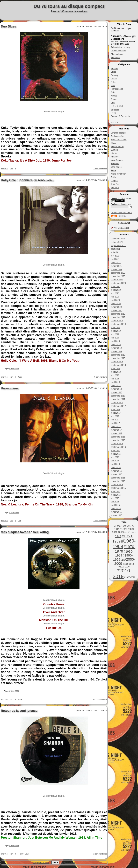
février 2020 (116, 307)
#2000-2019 (124, 567)
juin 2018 (115, 375)
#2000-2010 (128, 564)
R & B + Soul (117, 106)
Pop (113, 103)
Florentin (115, 164)
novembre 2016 (118, 440)
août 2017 (115, 409)
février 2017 (116, 430)
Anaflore (115, 157)
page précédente (41, 862)
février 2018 (116, 389)
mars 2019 (116, 345)
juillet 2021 (116, 252)
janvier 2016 (116, 474)
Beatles (114, 68)
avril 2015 (115, 505)
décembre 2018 (118, 355)
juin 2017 (115, 416)
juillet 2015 (116, 495)
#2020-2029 (130, 577)
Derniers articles (118, 51)
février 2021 (116, 266)
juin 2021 (115, 256)
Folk (113, 92)
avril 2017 (115, 423)
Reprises (115, 109)
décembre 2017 (118, 396)
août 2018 (115, 369)
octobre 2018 (117, 362)
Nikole (114, 153)
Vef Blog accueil (120, 228)
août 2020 (115, 287)
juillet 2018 (116, 372)
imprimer (5, 169)
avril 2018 (115, 382)
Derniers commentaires (121, 213)
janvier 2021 (116, 269)
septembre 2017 (118, 406)
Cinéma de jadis (118, 133)
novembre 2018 (118, 358)
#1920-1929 (127, 529)
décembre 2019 (118, 314)
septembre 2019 (118, 324)
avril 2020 (115, 300)
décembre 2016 (118, 437)
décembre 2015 (118, 478)
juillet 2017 (116, 413)
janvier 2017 (116, 433)
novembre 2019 (118, 317)
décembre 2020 (118, 273)
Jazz (113, 86)
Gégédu (115, 181)
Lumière (115, 150)
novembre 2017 (118, 399)
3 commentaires (100, 169)
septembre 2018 (118, 365)
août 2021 (115, 249)
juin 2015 (115, 498)
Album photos (117, 54)
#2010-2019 (122, 574)
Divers (114, 79)
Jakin (113, 177)
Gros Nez (115, 184)
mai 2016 (115, 461)
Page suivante (68, 862)
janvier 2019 (116, 351)
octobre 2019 (117, 321)
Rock (113, 113)
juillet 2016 (116, 454)
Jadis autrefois (117, 136)
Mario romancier (118, 174)
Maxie (114, 143)
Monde (114, 96)
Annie (114, 170)
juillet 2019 (116, 331)
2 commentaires (100, 521)
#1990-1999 (14, 369)
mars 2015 (116, 509)
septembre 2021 (118, 246)
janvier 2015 (116, 515)
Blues (113, 72)
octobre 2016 (117, 444)
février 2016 (116, 471)
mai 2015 (115, 502)
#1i (122, 560)
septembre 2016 (118, 447)
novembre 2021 (118, 239)
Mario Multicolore (119, 140)
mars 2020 (116, 304)
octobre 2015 (117, 485)
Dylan (114, 82)
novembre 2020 (118, 276)
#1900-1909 (120, 526)
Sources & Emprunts (120, 116)
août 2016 (115, 450)
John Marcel (116, 167)
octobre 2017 (117, 403)
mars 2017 (116, 427)
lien (12, 169)
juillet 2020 (116, 290)
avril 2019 (115, 341)
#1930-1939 (119, 532)
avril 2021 (115, 259)
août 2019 (115, 328)
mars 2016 (116, 468)
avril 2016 (115, 464)
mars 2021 (116, 263)
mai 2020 (115, 297)
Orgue (114, 99)
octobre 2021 (117, 242)
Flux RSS (119, 216)
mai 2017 (115, 420)
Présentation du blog (120, 47)
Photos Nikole (117, 147)
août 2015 (115, 491)
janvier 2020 (116, 310)
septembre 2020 (118, 283)
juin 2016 (115, 457)
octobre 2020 (117, 280)
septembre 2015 (118, 488)
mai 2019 (115, 338)
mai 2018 (115, 379)
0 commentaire (101, 377)
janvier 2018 (116, 392)
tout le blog (115, 122)
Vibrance (115, 188)
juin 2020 (115, 293)
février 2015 (116, 512)
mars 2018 (116, 386)
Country (114, 75)
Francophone (117, 89)
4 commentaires (100, 699)
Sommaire (116, 58)
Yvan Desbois (117, 160)
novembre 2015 (118, 481)
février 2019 (116, 348)
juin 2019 (115, 334)
